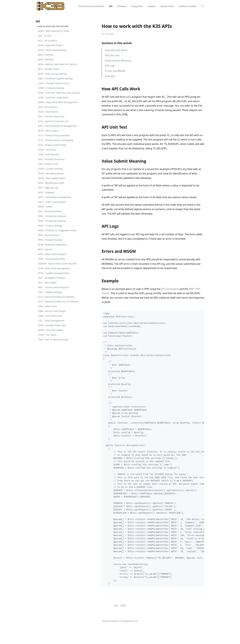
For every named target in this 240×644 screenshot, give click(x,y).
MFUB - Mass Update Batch (52, 178)
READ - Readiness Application (53, 245)
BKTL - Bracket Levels (49, 69)
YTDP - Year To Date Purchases (53, 340)
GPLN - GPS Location (48, 131)
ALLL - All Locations (48, 40)
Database (122, 6)
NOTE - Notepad (46, 192)
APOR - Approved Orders (50, 45)
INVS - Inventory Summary (51, 159)
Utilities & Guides (188, 6)
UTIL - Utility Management (51, 321)
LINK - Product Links (48, 164)
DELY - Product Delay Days (51, 116)
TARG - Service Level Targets (52, 311)
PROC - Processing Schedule (52, 221)
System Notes (167, 6)
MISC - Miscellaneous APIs (51, 183)
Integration (137, 6)
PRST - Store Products (49, 235)
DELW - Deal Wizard (48, 112)
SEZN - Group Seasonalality (52, 259)
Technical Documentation (91, 6)
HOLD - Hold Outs (47, 150)
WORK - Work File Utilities (51, 330)
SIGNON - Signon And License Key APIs (57, 264)
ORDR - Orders (45, 207)
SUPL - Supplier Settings (50, 292)
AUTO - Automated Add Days (52, 50)
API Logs (110, 66)
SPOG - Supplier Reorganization (54, 273)
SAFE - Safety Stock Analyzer (52, 254)
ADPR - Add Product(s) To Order (54, 31)
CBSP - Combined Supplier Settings (55, 78)
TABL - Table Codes (47, 306)
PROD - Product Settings (50, 226)
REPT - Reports (45, 249)
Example (110, 76)
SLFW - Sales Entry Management (54, 268)
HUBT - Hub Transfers (49, 154)
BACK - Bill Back (46, 59)
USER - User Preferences (50, 316)
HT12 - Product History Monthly (54, 135)
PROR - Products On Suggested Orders (57, 230)
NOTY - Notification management (55, 197)
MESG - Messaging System (51, 173)
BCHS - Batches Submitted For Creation (58, 64)
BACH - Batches (46, 55)
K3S (116, 605)
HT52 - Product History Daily (52, 145)
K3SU (123, 605)
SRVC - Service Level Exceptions (53, 287)
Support (152, 6)
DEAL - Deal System (48, 107)
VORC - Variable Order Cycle (52, 325)
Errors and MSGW (115, 71)
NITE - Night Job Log (48, 188)
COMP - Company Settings (51, 88)
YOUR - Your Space (47, 335)
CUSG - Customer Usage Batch (53, 97)
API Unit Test (112, 55)
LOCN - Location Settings (50, 169)
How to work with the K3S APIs (53, 26)
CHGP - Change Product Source (54, 83)
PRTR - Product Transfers (50, 240)
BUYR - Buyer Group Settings (52, 74)
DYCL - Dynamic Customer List (53, 121)
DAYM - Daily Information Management (58, 102)
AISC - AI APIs (45, 36)
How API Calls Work (116, 50)
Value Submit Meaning (118, 61)
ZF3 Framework (170, 289)
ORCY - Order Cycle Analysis (52, 202)
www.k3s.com (131, 621)
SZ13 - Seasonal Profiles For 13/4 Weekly (58, 302)
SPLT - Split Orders (47, 283)
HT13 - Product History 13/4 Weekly (56, 140)
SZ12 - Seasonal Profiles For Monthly (56, 297)
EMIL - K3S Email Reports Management (57, 126)
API (111, 6)
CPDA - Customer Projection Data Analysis (59, 93)
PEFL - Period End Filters (50, 211)
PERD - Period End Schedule (52, 216)
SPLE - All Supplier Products (52, 278)
